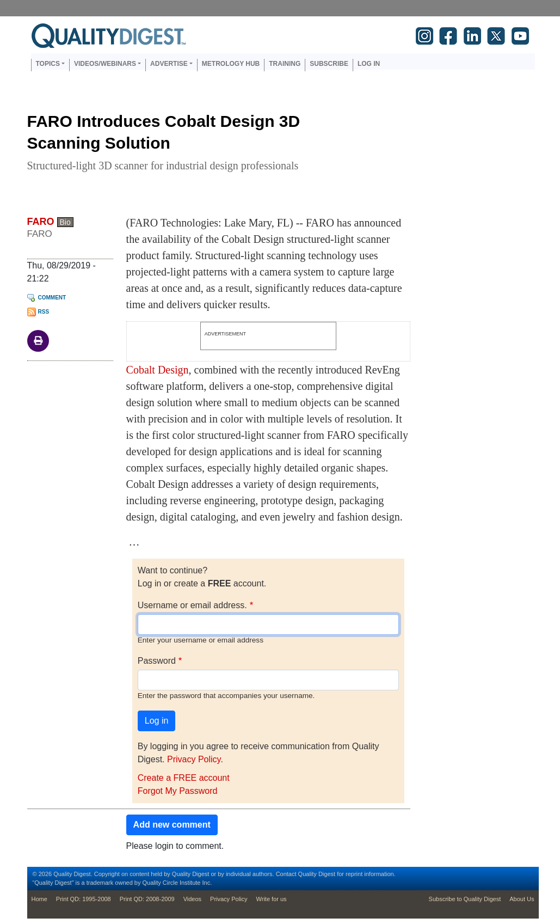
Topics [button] (48, 64)
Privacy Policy (194, 759)
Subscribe (329, 64)
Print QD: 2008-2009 (147, 899)
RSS (44, 312)
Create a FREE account (184, 778)
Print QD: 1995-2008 (84, 899)
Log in (369, 64)
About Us (522, 899)
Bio (65, 222)
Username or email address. (192, 605)
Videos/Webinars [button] (105, 64)
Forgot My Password (178, 791)
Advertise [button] (169, 64)
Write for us (272, 899)
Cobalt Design (158, 370)
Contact (286, 874)
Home (39, 899)
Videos (192, 899)
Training (285, 64)
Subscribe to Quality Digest (465, 899)
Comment (52, 298)
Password (157, 661)
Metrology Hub (231, 64)
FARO (41, 222)
